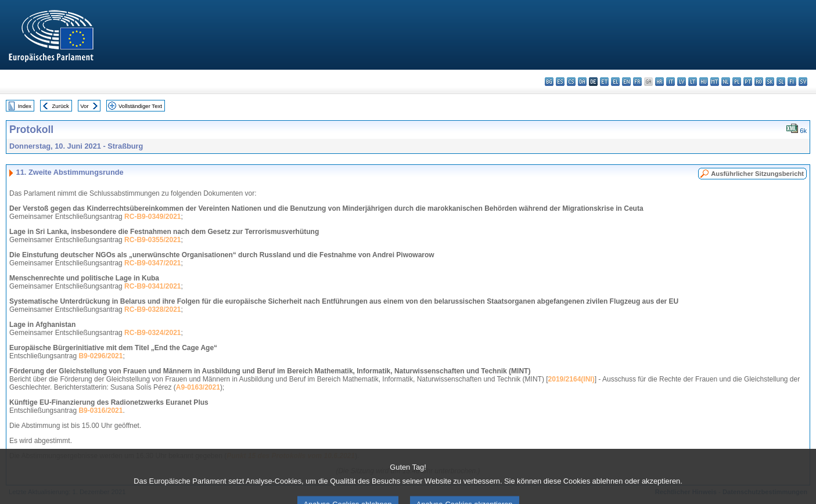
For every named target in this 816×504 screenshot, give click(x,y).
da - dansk (582, 82)
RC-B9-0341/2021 (152, 286)
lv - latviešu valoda (682, 82)
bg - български (549, 82)
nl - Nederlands (726, 82)
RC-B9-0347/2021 (152, 263)
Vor (84, 106)
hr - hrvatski (659, 82)
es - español (560, 82)
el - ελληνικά (615, 82)
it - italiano (671, 82)
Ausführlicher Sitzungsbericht (757, 174)
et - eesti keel (604, 82)
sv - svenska (803, 82)
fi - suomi (792, 82)
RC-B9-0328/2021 (152, 309)
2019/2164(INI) (571, 379)
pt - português (748, 82)
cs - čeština (571, 82)
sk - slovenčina (770, 82)
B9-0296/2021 (100, 356)
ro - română (759, 82)
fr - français (637, 82)
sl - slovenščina (781, 82)
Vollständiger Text (140, 106)
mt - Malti (715, 82)
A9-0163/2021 (198, 387)
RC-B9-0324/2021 (152, 333)
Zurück (61, 106)
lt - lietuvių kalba (693, 82)
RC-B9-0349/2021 (152, 217)
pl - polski (737, 82)
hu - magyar (704, 82)
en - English (626, 82)
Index (25, 106)
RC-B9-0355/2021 (152, 240)
